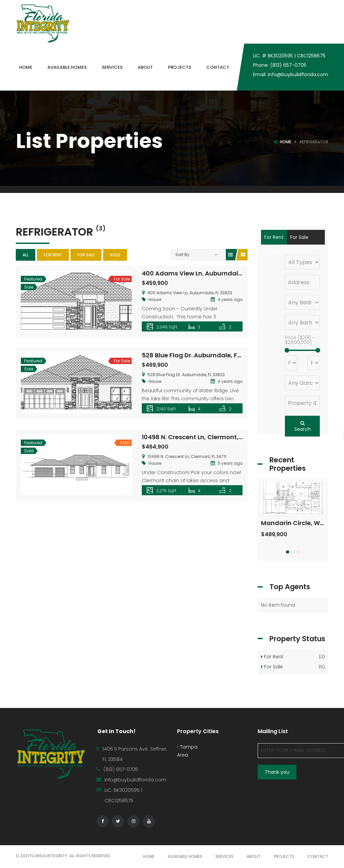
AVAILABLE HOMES (185, 856)
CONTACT (318, 856)
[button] (288, 552)
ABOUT (254, 856)
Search (303, 427)
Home (286, 142)
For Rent (53, 255)
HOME (149, 856)
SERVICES (224, 856)
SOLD (115, 255)
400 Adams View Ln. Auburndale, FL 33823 (206, 273)
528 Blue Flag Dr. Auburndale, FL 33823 (201, 355)
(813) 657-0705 (121, 769)
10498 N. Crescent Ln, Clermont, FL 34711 (202, 437)
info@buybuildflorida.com (135, 780)
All (26, 255)
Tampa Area (187, 751)
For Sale (86, 255)
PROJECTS (284, 856)
